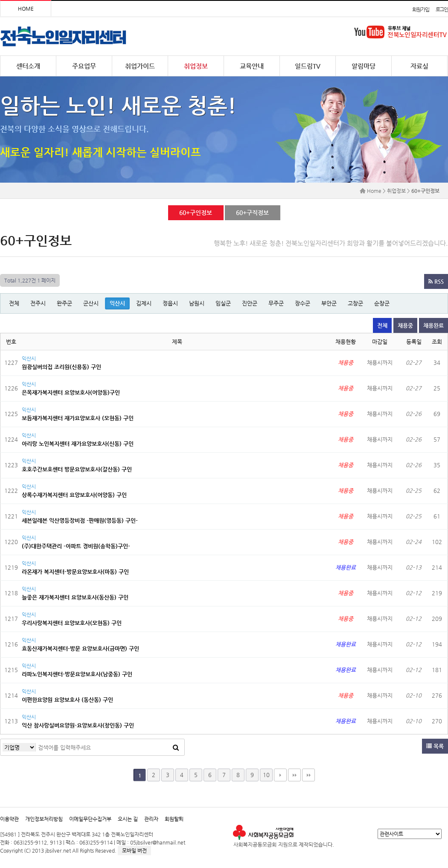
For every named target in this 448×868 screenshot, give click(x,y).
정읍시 (170, 303)
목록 (435, 746)
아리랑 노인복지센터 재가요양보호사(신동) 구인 (78, 444)
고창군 (355, 303)
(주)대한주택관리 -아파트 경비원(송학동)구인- (76, 546)
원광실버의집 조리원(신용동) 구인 (61, 367)
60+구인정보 (195, 213)
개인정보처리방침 (44, 819)
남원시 (197, 303)
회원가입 (420, 9)
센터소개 (28, 66)
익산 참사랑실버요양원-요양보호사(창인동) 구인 (78, 725)
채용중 (405, 325)
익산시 (117, 303)
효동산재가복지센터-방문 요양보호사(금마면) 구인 (80, 648)
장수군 (303, 303)
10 (266, 775)
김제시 (144, 303)
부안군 (329, 303)
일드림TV (308, 66)
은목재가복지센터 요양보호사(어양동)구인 (71, 392)
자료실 (419, 66)
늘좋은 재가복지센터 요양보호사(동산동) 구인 (75, 597)
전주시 (38, 303)
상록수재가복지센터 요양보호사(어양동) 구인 (74, 495)
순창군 (382, 303)
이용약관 (9, 819)
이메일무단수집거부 (90, 819)
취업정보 (196, 66)
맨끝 (294, 775)
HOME (26, 9)
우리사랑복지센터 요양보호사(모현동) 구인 (72, 623)
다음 (280, 775)
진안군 (250, 303)
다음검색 (308, 775)
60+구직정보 (252, 213)
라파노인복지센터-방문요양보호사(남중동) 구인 (77, 674)
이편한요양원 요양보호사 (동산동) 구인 (67, 700)
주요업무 (84, 66)
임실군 (223, 303)
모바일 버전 (134, 851)
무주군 (276, 303)
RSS (436, 281)
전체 (14, 303)
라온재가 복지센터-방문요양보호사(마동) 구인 (75, 572)
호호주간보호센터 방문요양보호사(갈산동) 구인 (77, 469)
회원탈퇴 (174, 819)
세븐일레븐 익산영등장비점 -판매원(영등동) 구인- (80, 520)
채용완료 (433, 325)
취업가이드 (140, 66)
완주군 (64, 303)
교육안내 (252, 66)
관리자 (151, 819)
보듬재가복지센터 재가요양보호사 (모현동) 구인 (78, 418)
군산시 (91, 303)
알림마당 (364, 66)
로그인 (442, 9)
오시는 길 (128, 819)
